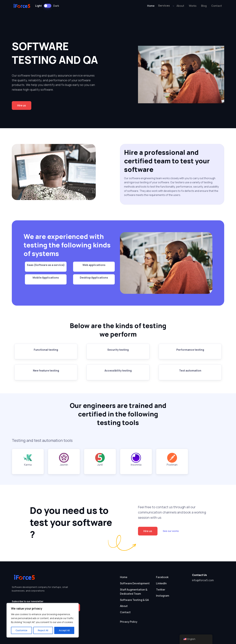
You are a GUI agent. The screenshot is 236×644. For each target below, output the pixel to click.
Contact (217, 6)
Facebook (162, 577)
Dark (56, 6)
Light (39, 6)
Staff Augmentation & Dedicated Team (134, 592)
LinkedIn (161, 583)
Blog (204, 6)
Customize (21, 630)
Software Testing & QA (134, 600)
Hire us (22, 105)
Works (193, 6)
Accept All (64, 630)
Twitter (161, 590)
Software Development (135, 583)
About (180, 6)
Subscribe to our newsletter (28, 601)
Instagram (163, 596)
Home (151, 6)
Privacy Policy (129, 622)
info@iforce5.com (203, 580)
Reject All (43, 630)
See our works (171, 531)
